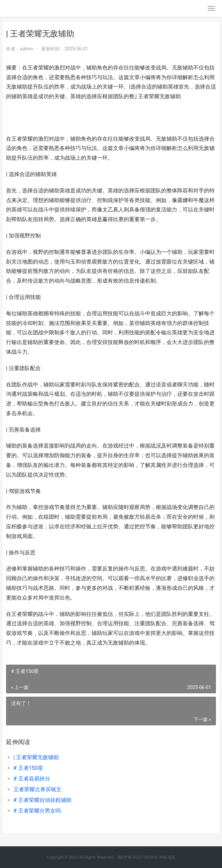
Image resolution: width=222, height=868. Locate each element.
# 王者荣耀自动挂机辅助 (42, 800)
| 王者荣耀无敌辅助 (36, 757)
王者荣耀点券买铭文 (37, 789)
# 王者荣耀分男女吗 (37, 811)
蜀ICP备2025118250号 (138, 857)
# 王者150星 (28, 768)
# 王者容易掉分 (32, 779)
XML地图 (167, 857)
